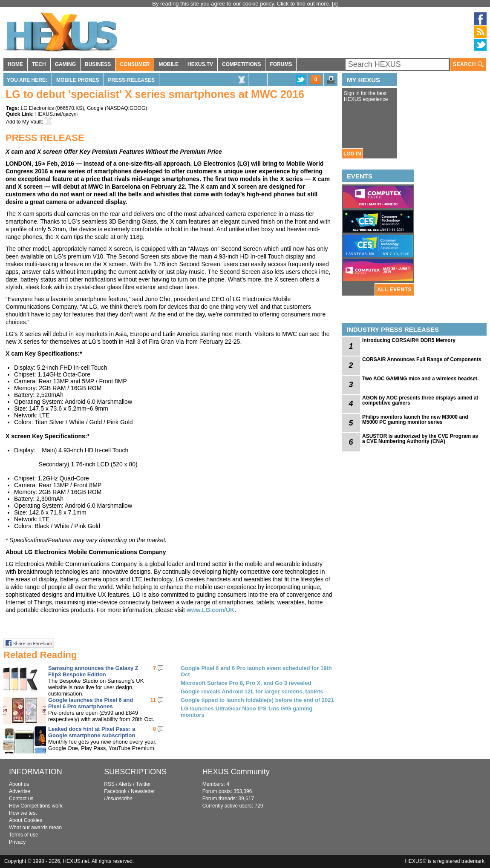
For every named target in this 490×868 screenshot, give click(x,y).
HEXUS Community (236, 772)
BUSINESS (98, 64)
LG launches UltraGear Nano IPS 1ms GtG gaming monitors (246, 712)
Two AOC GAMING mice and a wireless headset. (420, 379)
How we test (23, 813)
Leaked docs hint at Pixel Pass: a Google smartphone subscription (92, 732)
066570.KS (70, 108)
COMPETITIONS (241, 64)
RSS (109, 784)
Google (95, 108)
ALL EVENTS (395, 290)
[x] (335, 4)
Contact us (21, 799)
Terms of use (24, 835)
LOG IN (352, 154)
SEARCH (468, 65)
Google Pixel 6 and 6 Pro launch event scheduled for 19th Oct (256, 671)
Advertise (20, 791)
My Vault (32, 122)
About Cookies (26, 820)
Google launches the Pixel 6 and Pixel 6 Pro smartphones (91, 703)
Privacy (17, 842)
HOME (15, 64)
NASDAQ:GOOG (126, 108)
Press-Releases (131, 80)
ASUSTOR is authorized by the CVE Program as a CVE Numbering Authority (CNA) (420, 439)
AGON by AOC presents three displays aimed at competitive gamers (420, 400)
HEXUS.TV (200, 64)
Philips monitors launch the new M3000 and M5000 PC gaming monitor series (415, 420)
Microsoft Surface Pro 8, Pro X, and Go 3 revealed (246, 683)
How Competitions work (36, 806)
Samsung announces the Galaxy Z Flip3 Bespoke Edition (93, 671)
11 (153, 700)
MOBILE (169, 64)
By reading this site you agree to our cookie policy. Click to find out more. (242, 4)
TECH (39, 64)
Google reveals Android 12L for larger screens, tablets (252, 691)
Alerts (125, 784)
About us (19, 784)
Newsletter (143, 791)
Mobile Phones (78, 80)
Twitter (143, 784)
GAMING (65, 64)
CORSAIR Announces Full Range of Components (422, 359)
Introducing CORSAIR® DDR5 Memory (409, 340)
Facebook (115, 791)
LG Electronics (37, 108)
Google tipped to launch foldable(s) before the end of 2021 (257, 700)
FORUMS (281, 64)
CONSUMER (135, 64)
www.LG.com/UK (210, 610)
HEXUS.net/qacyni (56, 114)
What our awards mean (35, 828)
